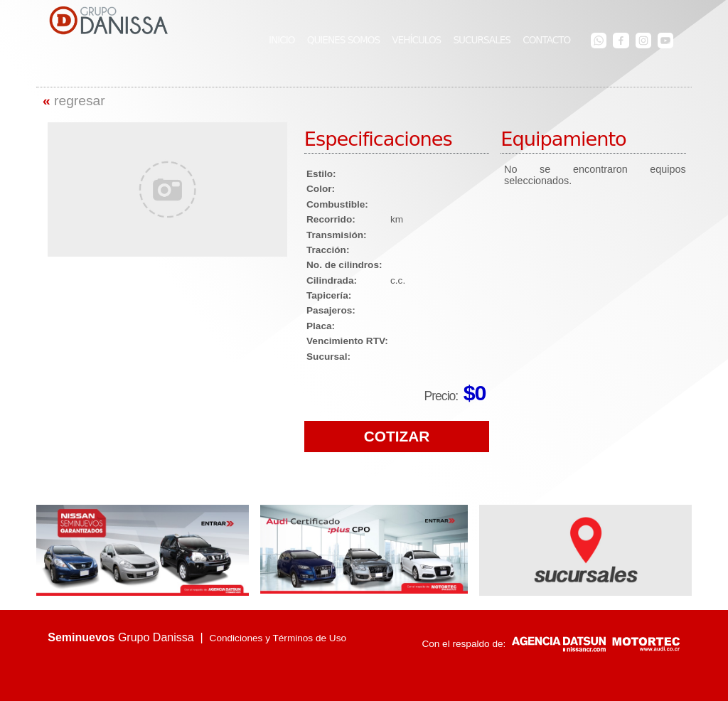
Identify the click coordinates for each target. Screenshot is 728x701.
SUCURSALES (481, 40)
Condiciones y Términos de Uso (278, 638)
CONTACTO (546, 40)
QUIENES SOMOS (343, 40)
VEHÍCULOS (416, 40)
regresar (74, 101)
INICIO (282, 40)
